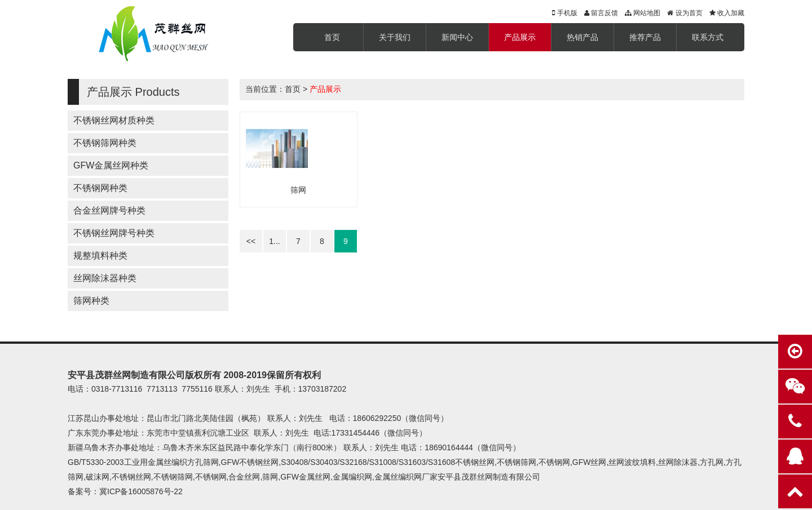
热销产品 (582, 37)
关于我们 (395, 37)
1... (274, 241)
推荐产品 (645, 37)
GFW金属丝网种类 (111, 165)
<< (251, 241)
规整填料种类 (100, 256)
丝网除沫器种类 (105, 278)
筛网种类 (91, 301)
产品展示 (520, 37)
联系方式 (708, 37)
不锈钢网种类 (100, 188)
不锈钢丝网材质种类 (114, 120)
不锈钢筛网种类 (105, 143)
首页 (332, 37)
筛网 (298, 190)
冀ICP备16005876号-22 (141, 491)
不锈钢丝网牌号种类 (114, 233)
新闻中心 (457, 37)
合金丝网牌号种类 (109, 210)
